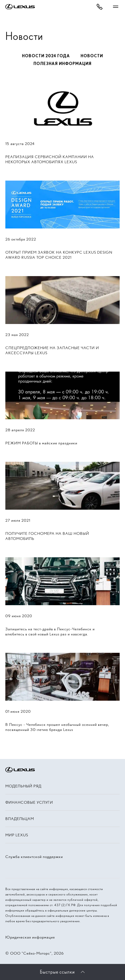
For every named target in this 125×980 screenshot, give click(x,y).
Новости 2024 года (46, 56)
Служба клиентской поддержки (34, 857)
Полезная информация (63, 64)
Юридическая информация (30, 937)
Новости (92, 56)
